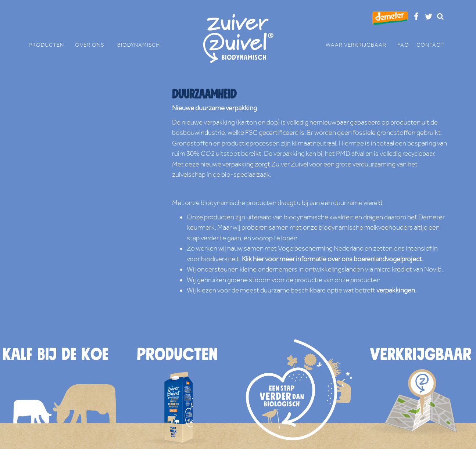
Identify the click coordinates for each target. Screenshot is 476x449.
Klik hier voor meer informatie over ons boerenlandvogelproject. (333, 259)
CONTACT (430, 45)
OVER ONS (92, 45)
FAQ (403, 45)
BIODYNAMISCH (139, 45)
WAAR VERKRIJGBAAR (360, 45)
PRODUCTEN (50, 45)
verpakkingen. (396, 290)
